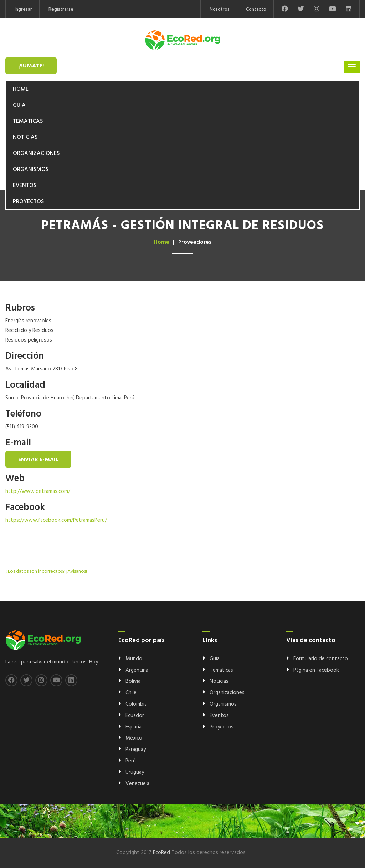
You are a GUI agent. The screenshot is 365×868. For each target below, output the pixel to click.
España (133, 727)
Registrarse (61, 9)
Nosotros (220, 9)
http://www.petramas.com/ (38, 491)
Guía (19, 105)
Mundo (134, 659)
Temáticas (28, 121)
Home (21, 89)
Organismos (31, 170)
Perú (131, 761)
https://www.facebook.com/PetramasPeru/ (56, 520)
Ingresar (23, 9)
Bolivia (133, 681)
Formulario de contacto (321, 659)
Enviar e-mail (38, 460)
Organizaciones (36, 153)
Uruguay (135, 772)
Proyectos (28, 202)
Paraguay (136, 750)
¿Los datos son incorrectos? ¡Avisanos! (46, 572)
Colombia (136, 704)
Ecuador (135, 716)
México (134, 738)
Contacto (256, 9)
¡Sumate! (31, 66)
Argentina (137, 670)
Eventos (25, 186)
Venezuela (137, 784)
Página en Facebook (316, 670)
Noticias (25, 137)
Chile (131, 693)
